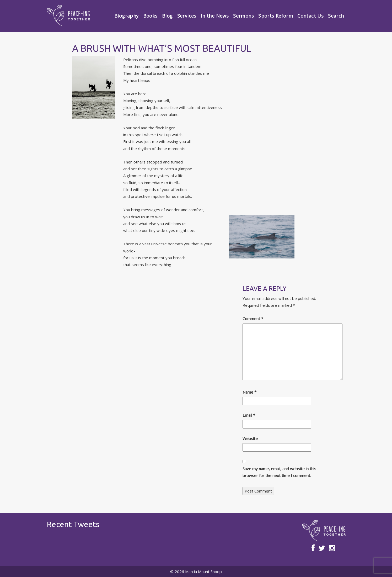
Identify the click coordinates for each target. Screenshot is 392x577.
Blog (167, 16)
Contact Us (310, 16)
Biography (126, 16)
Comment (253, 319)
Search (336, 16)
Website (250, 438)
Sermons (243, 16)
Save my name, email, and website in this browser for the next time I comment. (279, 472)
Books (150, 16)
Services (187, 16)
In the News (215, 16)
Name (249, 392)
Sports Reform (276, 16)
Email (249, 415)
